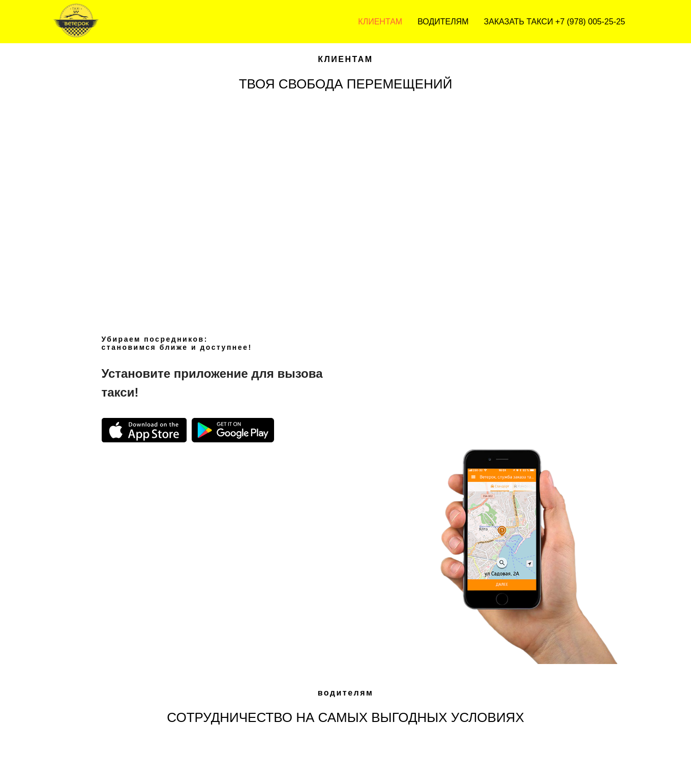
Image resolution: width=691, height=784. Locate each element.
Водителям (443, 22)
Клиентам (380, 22)
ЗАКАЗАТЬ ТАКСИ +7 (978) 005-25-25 (555, 22)
